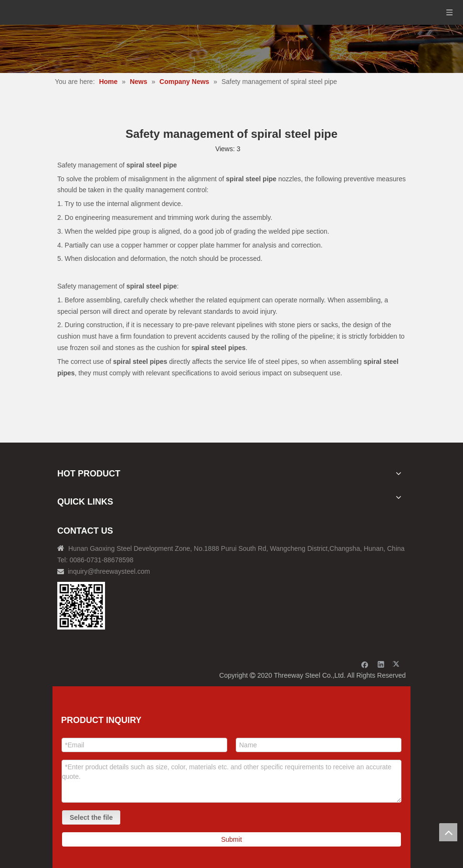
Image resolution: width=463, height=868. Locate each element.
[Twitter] (397, 664)
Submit (231, 839)
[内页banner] (231, 49)
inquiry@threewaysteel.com (109, 571)
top (448, 832)
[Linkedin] (381, 664)
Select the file (91, 817)
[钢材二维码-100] (81, 606)
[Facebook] (365, 664)
